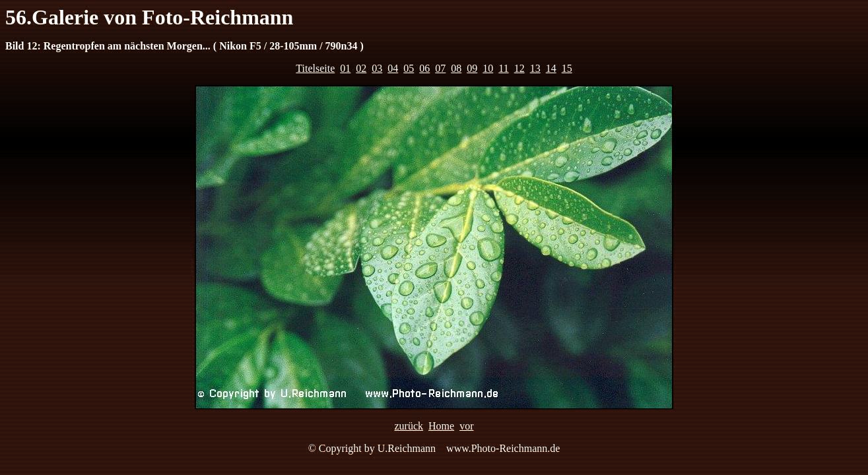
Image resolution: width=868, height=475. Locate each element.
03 (377, 68)
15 (567, 68)
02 (361, 68)
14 (551, 68)
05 (409, 68)
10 (488, 68)
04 (393, 68)
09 (472, 68)
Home (441, 426)
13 (535, 68)
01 (345, 68)
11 (503, 68)
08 (456, 68)
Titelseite (315, 68)
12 (519, 68)
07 (440, 68)
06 (424, 68)
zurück (409, 426)
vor (466, 426)
